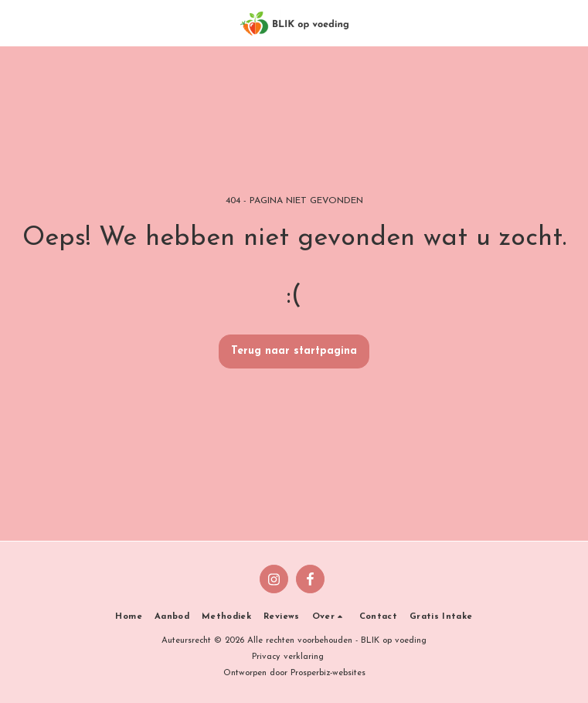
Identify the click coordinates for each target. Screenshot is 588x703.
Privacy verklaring (288, 657)
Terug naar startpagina (294, 351)
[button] (17, 22)
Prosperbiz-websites (328, 673)
